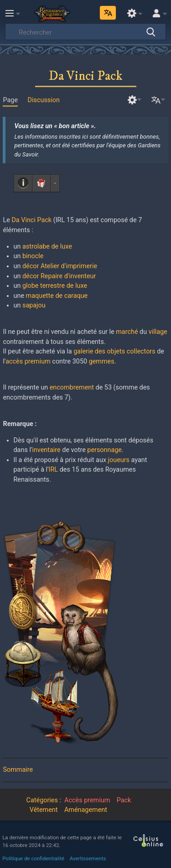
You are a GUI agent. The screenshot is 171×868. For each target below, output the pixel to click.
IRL (54, 470)
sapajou (34, 305)
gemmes (102, 361)
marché (127, 332)
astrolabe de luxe (47, 247)
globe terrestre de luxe (55, 286)
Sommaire (18, 770)
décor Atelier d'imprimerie (60, 266)
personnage (104, 450)
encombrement (72, 387)
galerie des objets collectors (114, 351)
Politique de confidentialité (33, 858)
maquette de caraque (57, 296)
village (158, 332)
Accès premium (87, 800)
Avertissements (88, 858)
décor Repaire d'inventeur (59, 276)
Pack (124, 800)
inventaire (46, 450)
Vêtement (44, 810)
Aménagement (86, 810)
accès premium (28, 361)
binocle (33, 256)
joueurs (119, 460)
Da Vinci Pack (31, 220)
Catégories (42, 800)
